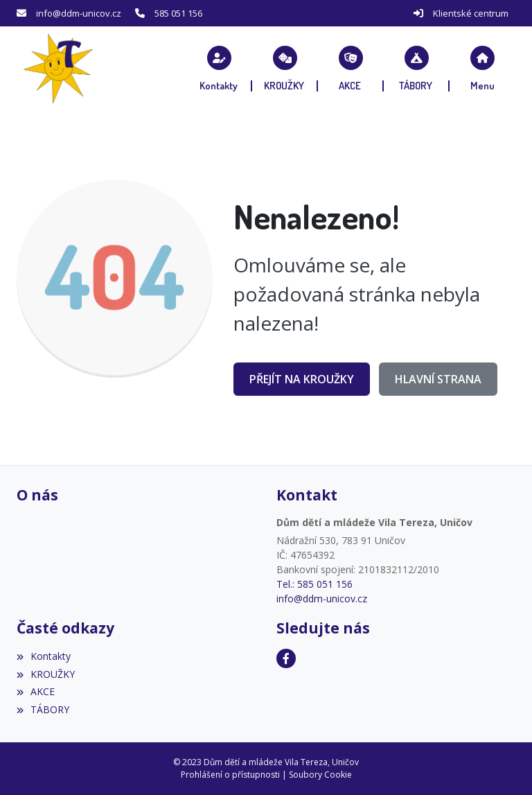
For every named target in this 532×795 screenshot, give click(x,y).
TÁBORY (43, 709)
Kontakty (44, 656)
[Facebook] (286, 658)
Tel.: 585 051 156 (314, 584)
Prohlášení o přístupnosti (230, 775)
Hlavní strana (438, 379)
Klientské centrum (471, 13)
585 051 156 (178, 13)
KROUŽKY (46, 674)
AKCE (36, 691)
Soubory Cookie (320, 775)
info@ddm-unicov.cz (79, 13)
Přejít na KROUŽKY (302, 379)
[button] (482, 69)
